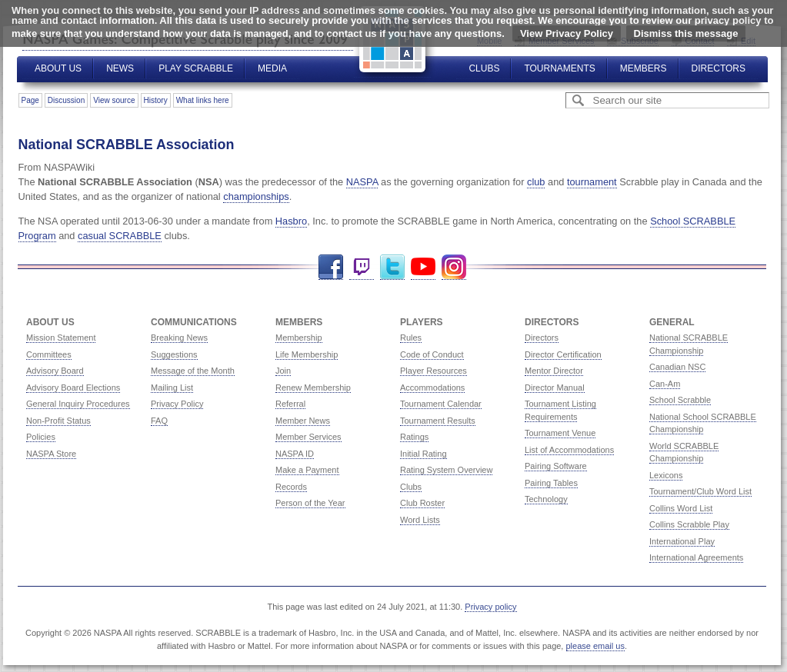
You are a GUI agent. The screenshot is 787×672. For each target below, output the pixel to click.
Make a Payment (307, 470)
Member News (303, 421)
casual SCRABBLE (120, 236)
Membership (299, 338)
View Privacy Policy (567, 33)
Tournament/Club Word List (700, 491)
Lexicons (666, 475)
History (156, 100)
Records (291, 487)
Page (30, 100)
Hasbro (291, 221)
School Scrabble (680, 400)
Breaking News (179, 338)
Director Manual (555, 388)
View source (114, 100)
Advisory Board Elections (73, 388)
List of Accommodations (569, 450)
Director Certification (563, 354)
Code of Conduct (432, 354)
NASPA (362, 182)
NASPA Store (51, 454)
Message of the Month (193, 371)
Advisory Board (55, 371)
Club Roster (422, 503)
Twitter (392, 267)
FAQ (159, 421)
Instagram (454, 267)
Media (272, 68)
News (120, 68)
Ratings (414, 437)
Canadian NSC (677, 367)
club (536, 182)
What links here (203, 100)
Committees (49, 354)
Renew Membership (313, 388)
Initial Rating (424, 454)
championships (256, 196)
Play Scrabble (196, 68)
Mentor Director (554, 371)
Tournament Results (438, 421)
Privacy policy (490, 607)
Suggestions (174, 354)
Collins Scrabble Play (689, 524)
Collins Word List (681, 508)
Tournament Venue (560, 433)
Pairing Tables (551, 483)
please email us (595, 646)
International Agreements (696, 557)
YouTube (423, 267)
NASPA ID (295, 454)
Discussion (66, 100)
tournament (592, 182)
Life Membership (307, 354)
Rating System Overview (446, 470)
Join (283, 371)
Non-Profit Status (58, 421)
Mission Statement (61, 338)
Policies (41, 437)
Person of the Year (310, 503)
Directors (719, 68)
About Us (58, 68)
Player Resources (434, 371)
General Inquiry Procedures (78, 404)
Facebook (331, 267)
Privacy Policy (177, 404)
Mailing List (172, 388)
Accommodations (432, 388)
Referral (290, 404)
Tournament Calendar (441, 404)
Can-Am (665, 384)
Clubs (484, 68)
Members (644, 68)
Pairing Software (556, 466)
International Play (682, 541)
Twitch (362, 267)
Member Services (308, 437)
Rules (411, 338)
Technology (546, 499)
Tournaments (559, 68)
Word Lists (420, 520)
